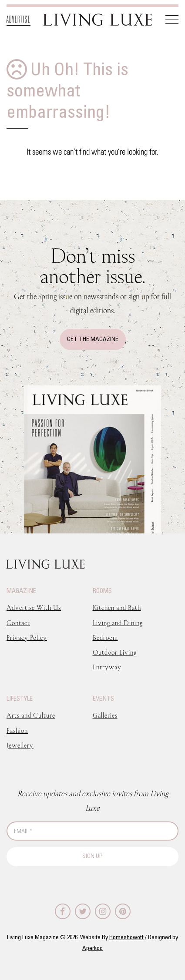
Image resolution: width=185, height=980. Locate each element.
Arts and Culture (31, 715)
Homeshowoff (126, 938)
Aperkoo (92, 949)
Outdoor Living (115, 652)
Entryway (107, 667)
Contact (18, 623)
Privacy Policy (27, 637)
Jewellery (20, 745)
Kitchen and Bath (117, 608)
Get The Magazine (93, 339)
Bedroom (105, 637)
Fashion (17, 730)
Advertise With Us (34, 608)
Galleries (105, 715)
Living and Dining (118, 623)
